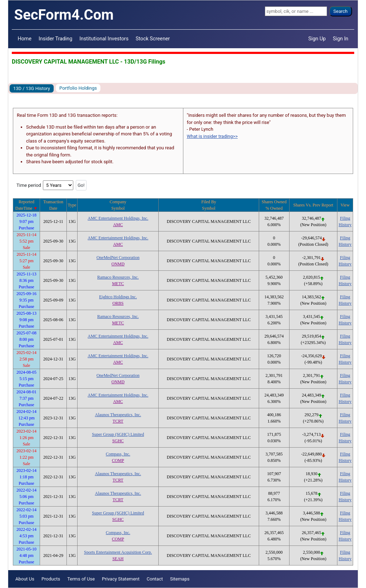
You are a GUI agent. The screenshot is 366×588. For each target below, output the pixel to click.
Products (51, 579)
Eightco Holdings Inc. (118, 297)
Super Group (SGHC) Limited (118, 434)
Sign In (340, 39)
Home (25, 39)
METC (118, 284)
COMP (118, 460)
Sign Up (317, 39)
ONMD (118, 264)
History (345, 225)
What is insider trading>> (212, 136)
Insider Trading (55, 39)
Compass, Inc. (118, 454)
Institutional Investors (104, 39)
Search (341, 11)
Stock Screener (153, 39)
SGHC (118, 441)
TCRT (118, 421)
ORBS (118, 303)
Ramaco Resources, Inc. (118, 277)
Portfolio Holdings (78, 88)
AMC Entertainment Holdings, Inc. (118, 218)
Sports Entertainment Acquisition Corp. (118, 552)
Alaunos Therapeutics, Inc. (118, 415)
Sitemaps (180, 579)
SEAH (118, 559)
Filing (345, 218)
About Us (25, 579)
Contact (155, 579)
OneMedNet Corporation (118, 258)
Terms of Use (81, 579)
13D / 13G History (32, 88)
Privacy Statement (121, 579)
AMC (118, 225)
